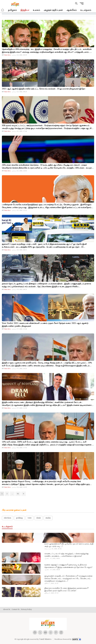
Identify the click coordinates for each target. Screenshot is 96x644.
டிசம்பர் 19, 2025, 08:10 (19, 290)
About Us (7, 610)
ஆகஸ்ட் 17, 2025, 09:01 (52, 559)
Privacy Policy (26, 610)
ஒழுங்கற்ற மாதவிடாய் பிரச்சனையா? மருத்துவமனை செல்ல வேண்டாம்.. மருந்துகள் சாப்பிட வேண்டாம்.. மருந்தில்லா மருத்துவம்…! (68, 579)
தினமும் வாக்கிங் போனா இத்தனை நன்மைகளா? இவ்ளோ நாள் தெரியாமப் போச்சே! (66, 590)
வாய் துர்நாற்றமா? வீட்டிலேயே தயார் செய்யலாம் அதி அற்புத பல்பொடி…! (69, 545)
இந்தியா (25, 10)
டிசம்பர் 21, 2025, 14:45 (19, 171)
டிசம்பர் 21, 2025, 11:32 (19, 210)
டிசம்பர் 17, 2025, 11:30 (19, 408)
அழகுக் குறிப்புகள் (53, 10)
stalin (48, 518)
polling (19, 518)
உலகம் (36, 10)
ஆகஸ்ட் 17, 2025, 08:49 (52, 570)
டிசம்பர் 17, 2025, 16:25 (19, 369)
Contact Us (16, 610)
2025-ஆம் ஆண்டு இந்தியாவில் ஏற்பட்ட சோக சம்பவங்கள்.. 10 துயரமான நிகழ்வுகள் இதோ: (44, 89)
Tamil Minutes (45, 639)
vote (30, 518)
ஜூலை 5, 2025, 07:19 (51, 593)
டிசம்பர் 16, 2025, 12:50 (19, 487)
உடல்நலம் (86, 10)
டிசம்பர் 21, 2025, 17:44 (19, 131)
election (7, 518)
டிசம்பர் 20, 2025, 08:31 (19, 250)
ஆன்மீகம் (72, 10)
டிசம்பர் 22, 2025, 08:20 (19, 92)
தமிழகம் (12, 10)
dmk (38, 518)
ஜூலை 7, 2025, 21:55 (51, 583)
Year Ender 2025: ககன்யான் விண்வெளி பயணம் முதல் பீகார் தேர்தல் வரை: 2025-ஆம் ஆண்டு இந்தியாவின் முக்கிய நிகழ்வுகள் (45, 325)
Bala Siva (7, 55)
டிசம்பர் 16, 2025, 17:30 (19, 448)
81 (19, 494)
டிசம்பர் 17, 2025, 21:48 (19, 329)
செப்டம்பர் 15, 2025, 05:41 (53, 549)
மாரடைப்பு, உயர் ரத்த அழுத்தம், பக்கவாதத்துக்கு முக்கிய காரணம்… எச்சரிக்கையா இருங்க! (66, 555)
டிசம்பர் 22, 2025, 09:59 (19, 55)
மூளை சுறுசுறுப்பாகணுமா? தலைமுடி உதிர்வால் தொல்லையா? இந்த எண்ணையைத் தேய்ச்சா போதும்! (68, 566)
